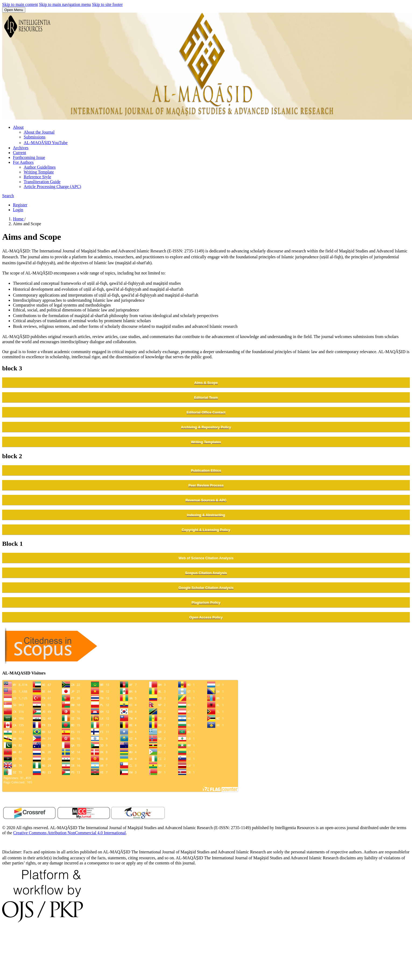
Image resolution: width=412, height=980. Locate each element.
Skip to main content (20, 4)
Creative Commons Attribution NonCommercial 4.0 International (70, 833)
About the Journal (39, 132)
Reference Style (37, 177)
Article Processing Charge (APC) (52, 187)
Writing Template (39, 172)
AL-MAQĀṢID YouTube (46, 143)
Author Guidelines (40, 167)
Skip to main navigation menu (65, 4)
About (18, 127)
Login (18, 210)
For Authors (23, 162)
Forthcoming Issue (29, 157)
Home (19, 219)
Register (20, 205)
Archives (21, 148)
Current (20, 153)
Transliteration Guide (42, 182)
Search (8, 196)
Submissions (35, 137)
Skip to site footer (107, 4)
